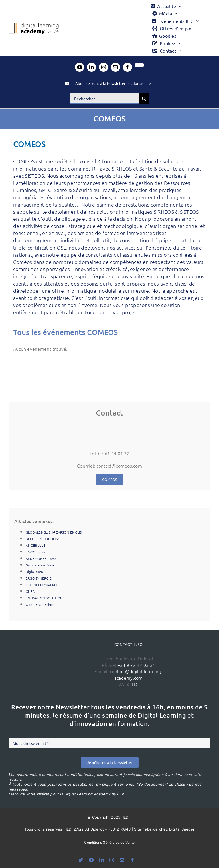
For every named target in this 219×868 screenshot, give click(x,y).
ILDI (135, 684)
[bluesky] (81, 860)
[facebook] (127, 67)
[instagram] (104, 67)
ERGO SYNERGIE (39, 578)
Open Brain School (40, 604)
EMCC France (36, 552)
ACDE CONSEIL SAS (41, 558)
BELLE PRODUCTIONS (43, 539)
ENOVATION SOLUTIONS (45, 598)
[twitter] (139, 65)
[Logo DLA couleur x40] (34, 25)
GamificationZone (40, 565)
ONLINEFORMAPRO (41, 585)
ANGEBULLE (36, 545)
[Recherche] (144, 99)
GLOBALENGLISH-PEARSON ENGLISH (55, 532)
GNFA (30, 591)
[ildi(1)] (57, 654)
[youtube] (80, 67)
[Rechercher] (104, 99)
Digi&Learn (34, 572)
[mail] (115, 67)
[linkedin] (92, 67)
